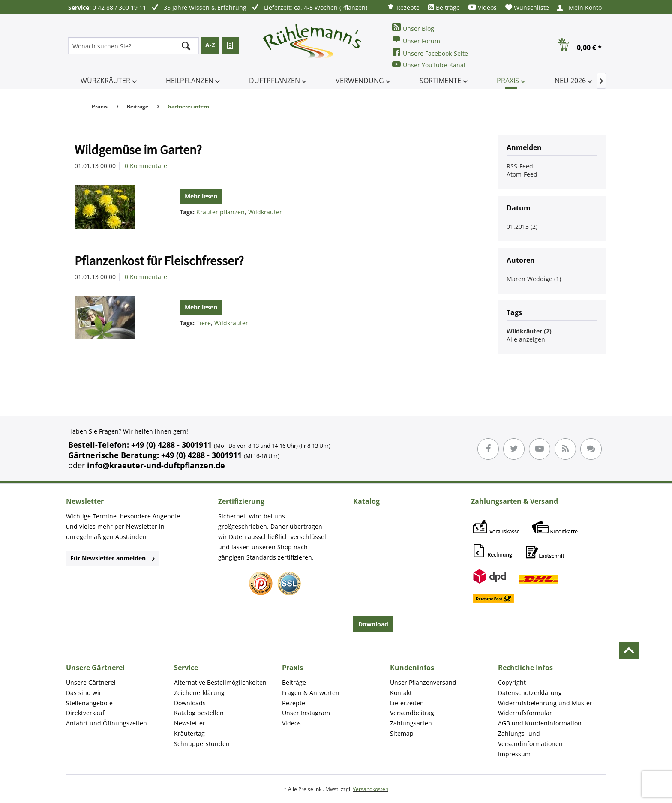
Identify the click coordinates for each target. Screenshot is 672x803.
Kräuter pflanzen (220, 212)
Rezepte (403, 7)
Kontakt (401, 693)
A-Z (210, 45)
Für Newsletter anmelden (112, 558)
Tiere (204, 323)
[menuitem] (403, 7)
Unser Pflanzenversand (423, 682)
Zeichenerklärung (199, 693)
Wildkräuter (265, 212)
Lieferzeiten (407, 703)
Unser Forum (416, 40)
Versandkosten (370, 789)
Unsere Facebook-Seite (430, 52)
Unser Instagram (306, 713)
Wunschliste (527, 7)
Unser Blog (413, 28)
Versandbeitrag (412, 713)
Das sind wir (84, 693)
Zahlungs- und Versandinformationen (530, 739)
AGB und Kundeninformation (540, 723)
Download (373, 624)
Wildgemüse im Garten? (138, 150)
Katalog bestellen (199, 713)
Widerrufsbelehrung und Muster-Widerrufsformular (546, 708)
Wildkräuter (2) (529, 331)
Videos (483, 7)
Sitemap (402, 733)
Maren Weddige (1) (534, 279)
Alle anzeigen (526, 339)
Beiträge (444, 7)
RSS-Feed (520, 166)
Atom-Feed (522, 174)
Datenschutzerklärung (530, 693)
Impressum (514, 754)
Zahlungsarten (411, 723)
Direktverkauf (85, 713)
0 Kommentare (146, 166)
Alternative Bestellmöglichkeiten (220, 682)
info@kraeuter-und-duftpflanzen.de (156, 465)
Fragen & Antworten (311, 693)
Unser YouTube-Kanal (429, 64)
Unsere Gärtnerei (91, 682)
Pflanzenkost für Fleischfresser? (159, 261)
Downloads (190, 703)
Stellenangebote (89, 703)
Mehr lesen (201, 196)
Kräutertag (189, 733)
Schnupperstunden (202, 744)
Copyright (512, 682)
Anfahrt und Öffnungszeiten (106, 723)
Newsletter (190, 723)
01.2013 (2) (522, 226)
